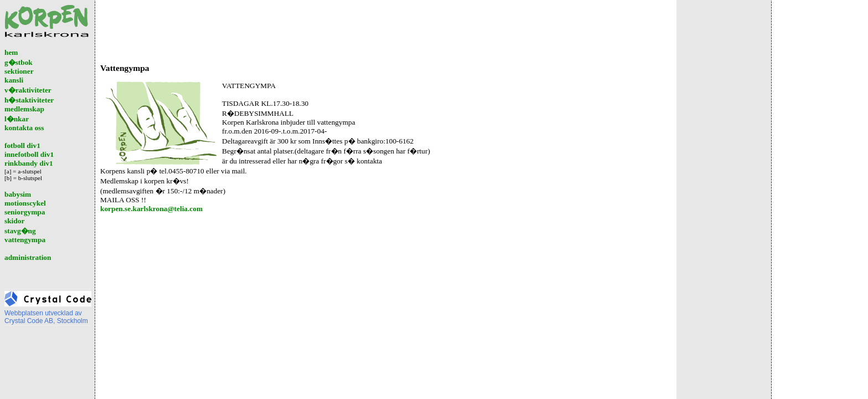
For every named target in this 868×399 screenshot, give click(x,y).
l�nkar (17, 119)
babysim (18, 194)
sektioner (19, 71)
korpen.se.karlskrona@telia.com (151, 209)
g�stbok (19, 62)
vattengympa (25, 240)
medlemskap (24, 109)
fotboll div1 (22, 145)
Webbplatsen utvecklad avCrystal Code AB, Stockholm (48, 314)
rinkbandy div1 (29, 163)
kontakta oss (24, 128)
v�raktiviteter (28, 90)
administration (28, 257)
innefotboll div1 (29, 154)
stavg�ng (20, 231)
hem (11, 52)
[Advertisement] (302, 29)
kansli (14, 80)
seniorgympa (25, 212)
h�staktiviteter (29, 100)
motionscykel (25, 203)
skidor (14, 221)
